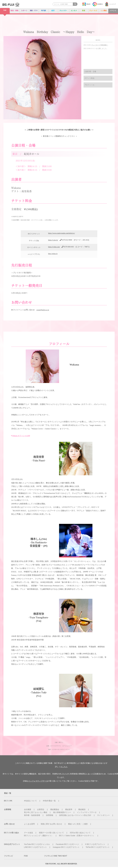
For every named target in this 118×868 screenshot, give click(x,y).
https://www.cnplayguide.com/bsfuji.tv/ (62, 234)
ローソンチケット (34, 248)
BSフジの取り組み (11, 834)
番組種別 (82, 810)
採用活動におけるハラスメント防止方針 (75, 816)
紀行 (53, 11)
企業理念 (41, 810)
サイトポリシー (103, 816)
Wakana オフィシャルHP (21, 437)
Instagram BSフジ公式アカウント (66, 848)
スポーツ (24, 11)
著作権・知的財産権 (32, 816)
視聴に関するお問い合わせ (51, 825)
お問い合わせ (9, 825)
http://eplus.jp (53, 255)
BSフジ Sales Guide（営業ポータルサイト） (77, 837)
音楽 (83, 11)
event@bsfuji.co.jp (43, 311)
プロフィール (90, 87)
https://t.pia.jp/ (53, 241)
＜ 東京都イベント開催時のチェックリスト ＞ (59, 137)
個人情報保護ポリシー (62, 813)
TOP (5, 10)
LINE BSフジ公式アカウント (35, 848)
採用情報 (50, 816)
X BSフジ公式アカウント (95, 845)
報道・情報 (14, 11)
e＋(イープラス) (34, 255)
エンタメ (74, 11)
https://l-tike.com (54, 248)
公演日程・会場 (91, 72)
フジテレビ (8, 857)
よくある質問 (29, 825)
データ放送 (28, 834)
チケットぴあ (34, 242)
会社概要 (28, 810)
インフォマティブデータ (38, 782)
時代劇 (44, 11)
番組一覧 (8, 794)
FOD (26, 857)
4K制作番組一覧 (49, 802)
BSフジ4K (8, 802)
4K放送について (30, 802)
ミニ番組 (104, 11)
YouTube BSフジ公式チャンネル (37, 845)
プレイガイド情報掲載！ (100, 45)
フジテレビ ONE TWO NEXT (56, 857)
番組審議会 (55, 810)
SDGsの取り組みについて (80, 834)
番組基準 (69, 810)
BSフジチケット (34, 235)
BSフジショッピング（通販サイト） (39, 837)
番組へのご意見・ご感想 (78, 825)
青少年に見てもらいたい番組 (36, 813)
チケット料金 (90, 79)
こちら (65, 768)
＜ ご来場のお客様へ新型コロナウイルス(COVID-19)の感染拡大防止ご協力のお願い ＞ (59, 130)
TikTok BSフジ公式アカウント (98, 848)
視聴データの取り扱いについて (51, 834)
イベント (113, 11)
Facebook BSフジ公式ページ (67, 845)
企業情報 (8, 810)
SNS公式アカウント (12, 845)
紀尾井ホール (32, 155)
